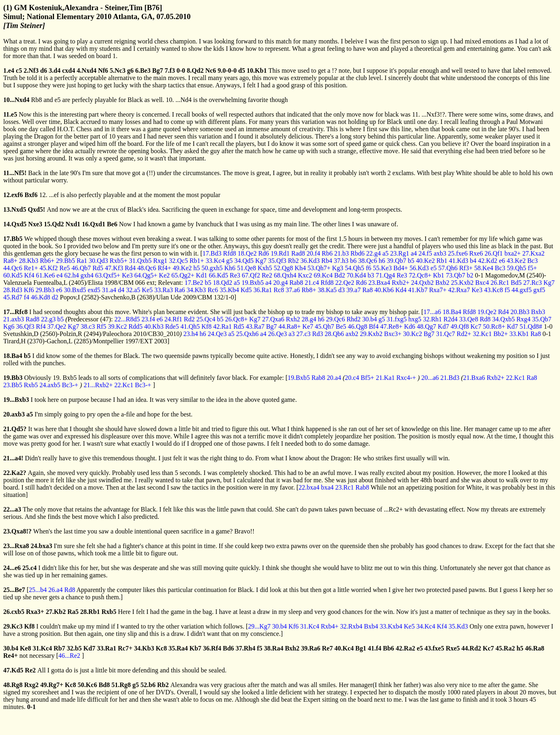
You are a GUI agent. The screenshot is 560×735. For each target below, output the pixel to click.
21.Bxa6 (474, 378)
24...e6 (12, 568)
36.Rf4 (212, 648)
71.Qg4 (385, 275)
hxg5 (415, 319)
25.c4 (29, 568)
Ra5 (73, 612)
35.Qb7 (542, 319)
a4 (414, 253)
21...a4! (13, 458)
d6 (44, 70)
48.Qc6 (147, 268)
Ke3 (127, 275)
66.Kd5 (218, 275)
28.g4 (309, 319)
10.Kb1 (257, 70)
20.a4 (334, 378)
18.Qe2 (247, 253)
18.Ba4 (452, 312)
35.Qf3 (277, 261)
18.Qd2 (223, 283)
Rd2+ (464, 334)
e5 (434, 268)
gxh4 (87, 275)
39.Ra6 (311, 648)
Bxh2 (292, 648)
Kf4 (29, 275)
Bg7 (158, 70)
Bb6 (389, 648)
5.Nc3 (118, 70)
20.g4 (281, 283)
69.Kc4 (323, 275)
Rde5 (172, 326)
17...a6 (432, 312)
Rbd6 (358, 253)
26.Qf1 (494, 253)
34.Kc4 (426, 626)
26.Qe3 (278, 334)
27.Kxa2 (533, 253)
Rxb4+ (330, 626)
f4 (27, 297)
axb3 (440, 253)
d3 (342, 290)
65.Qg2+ (183, 275)
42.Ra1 (223, 326)
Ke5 (147, 290)
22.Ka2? (15, 473)
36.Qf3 (25, 326)
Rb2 (293, 261)
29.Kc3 (13, 626)
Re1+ (31, 268)
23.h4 (191, 334)
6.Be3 (143, 70)
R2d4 (451, 319)
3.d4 (55, 70)
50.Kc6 (87, 685)
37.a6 (293, 290)
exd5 (94, 290)
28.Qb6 (335, 334)
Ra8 (368, 290)
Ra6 (180, 290)
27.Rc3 (532, 283)
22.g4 (374, 253)
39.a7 (354, 290)
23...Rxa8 (16, 546)
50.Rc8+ (494, 326)
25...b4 (38, 590)
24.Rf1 (173, 319)
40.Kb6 (384, 290)
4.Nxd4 (86, 70)
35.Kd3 (458, 626)
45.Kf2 (49, 268)
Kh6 (230, 268)
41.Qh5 (190, 326)
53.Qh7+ (319, 268)
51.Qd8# (531, 326)
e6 (502, 261)
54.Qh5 (355, 268)
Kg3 (338, 268)
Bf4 (374, 326)
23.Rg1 (400, 253)
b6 (353, 261)
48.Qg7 (427, 326)
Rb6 (327, 253)
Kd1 (202, 275)
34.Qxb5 (504, 319)
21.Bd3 (450, 378)
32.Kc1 (482, 334)
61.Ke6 (45, 275)
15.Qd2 (54, 224)
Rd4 (130, 268)
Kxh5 (265, 268)
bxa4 (327, 487)
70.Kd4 (357, 275)
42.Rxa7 (459, 290)
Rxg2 (32, 685)
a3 (292, 334)
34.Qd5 (244, 261)
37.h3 (341, 261)
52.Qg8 (283, 268)
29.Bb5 (66, 261)
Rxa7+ (438, 290)
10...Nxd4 (16, 100)
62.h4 (71, 275)
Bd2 (340, 275)
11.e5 (10, 114)
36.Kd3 (310, 261)
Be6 (112, 224)
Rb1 (442, 261)
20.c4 (352, 378)
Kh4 (301, 268)
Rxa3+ (35, 612)
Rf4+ (165, 268)
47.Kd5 (13, 670)
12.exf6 (13, 195)
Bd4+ (401, 268)
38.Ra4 (274, 648)
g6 (130, 70)
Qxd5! (36, 209)
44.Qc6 (13, 268)
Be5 (341, 326)
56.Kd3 (419, 268)
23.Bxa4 (379, 283)
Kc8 (161, 648)
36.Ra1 (263, 290)
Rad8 (298, 253)
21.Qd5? (15, 429)
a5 (386, 253)
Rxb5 (31, 385)
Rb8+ (309, 290)
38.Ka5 (327, 290)
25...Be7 (14, 590)
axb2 (352, 334)
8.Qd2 (195, 70)
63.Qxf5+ (108, 275)
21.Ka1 (385, 378)
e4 (59, 275)
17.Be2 (194, 283)
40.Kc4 (344, 648)
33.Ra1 (107, 648)
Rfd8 (229, 253)
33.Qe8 (469, 319)
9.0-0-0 (227, 70)
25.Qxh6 (247, 334)
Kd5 (246, 290)
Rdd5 (135, 326)
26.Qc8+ (236, 319)
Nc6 (211, 70)
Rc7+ (125, 648)
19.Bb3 (13, 378)
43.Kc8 (494, 290)
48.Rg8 (13, 685)
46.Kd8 (41, 297)
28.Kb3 (29, 261)
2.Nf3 (31, 70)
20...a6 (430, 378)
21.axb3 (14, 319)
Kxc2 (305, 275)
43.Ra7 (255, 326)
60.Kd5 (13, 275)
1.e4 (9, 70)
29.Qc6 (336, 319)
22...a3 (12, 509)
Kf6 (29, 290)
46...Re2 (69, 656)
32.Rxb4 (351, 626)
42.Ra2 (406, 648)
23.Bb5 (13, 385)
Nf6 (103, 70)
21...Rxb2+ (98, 385)
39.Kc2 (118, 326)
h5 (197, 268)
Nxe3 (35, 224)
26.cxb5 (14, 612)
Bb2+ (501, 334)
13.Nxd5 (15, 209)
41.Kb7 (418, 290)
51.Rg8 (121, 685)
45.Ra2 (505, 648)
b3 (371, 275)
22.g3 (48, 319)
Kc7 (476, 326)
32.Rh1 (432, 319)
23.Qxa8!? (17, 531)
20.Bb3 (520, 312)
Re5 (65, 268)
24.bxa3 (42, 546)
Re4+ (11, 656)
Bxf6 (31, 195)
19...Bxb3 (16, 400)
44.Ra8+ (290, 326)
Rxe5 (453, 648)
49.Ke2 (183, 268)
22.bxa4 (309, 487)
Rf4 (41, 326)
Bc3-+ (70, 385)
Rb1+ (197, 261)
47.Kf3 (114, 268)
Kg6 (9, 326)
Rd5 (98, 268)
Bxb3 (538, 312)
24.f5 (425, 253)
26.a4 (55, 590)
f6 (369, 268)
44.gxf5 (522, 290)
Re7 (328, 648)
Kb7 (196, 648)
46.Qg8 (358, 326)
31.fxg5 (397, 319)
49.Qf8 (460, 326)
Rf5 (102, 326)
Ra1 (82, 261)
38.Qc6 (368, 261)
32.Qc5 (178, 261)
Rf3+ (466, 268)
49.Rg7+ (52, 685)
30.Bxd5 (75, 290)
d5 (242, 70)
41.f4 (375, 648)
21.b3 (342, 253)
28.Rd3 (13, 290)
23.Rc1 (345, 487)
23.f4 (148, 319)
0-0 (181, 70)
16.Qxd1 (94, 224)
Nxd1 (73, 224)
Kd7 (443, 326)
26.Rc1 (500, 283)
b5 (411, 261)
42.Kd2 (488, 261)
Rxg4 (524, 319)
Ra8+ (10, 261)
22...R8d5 (127, 319)
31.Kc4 (310, 626)
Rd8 (485, 319)
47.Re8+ (391, 326)
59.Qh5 (517, 268)
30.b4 (370, 319)
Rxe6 (476, 253)
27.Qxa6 (273, 319)
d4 (121, 290)
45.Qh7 (324, 326)
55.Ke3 (382, 268)
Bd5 (516, 283)
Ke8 (26, 648)
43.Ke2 (516, 261)
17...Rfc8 (15, 312)
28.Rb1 (90, 612)
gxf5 (539, 290)
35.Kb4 (229, 290)
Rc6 (213, 290)
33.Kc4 (215, 261)
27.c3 (304, 334)
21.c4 (312, 283)
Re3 (235, 275)
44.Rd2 (471, 648)
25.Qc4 (206, 319)
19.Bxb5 (253, 283)
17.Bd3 (212, 253)
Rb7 (59, 648)
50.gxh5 (212, 268)
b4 (473, 261)
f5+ (532, 268)
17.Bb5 (13, 239)
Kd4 (401, 290)
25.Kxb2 (463, 283)
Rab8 (296, 283)
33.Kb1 (519, 334)
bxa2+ (512, 253)
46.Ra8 (535, 648)
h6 (382, 261)
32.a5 (133, 290)
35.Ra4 (178, 648)
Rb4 (327, 261)
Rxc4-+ (406, 378)
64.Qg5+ (146, 275)
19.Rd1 (280, 253)
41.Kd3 (459, 261)
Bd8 (104, 685)
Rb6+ (47, 261)
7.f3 (170, 70)
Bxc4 (482, 283)
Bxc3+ (393, 334)
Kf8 (206, 326)
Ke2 (164, 275)
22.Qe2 (345, 283)
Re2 (267, 275)
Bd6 (229, 648)
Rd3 (318, 334)
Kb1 (439, 275)
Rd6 (264, 253)
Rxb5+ (119, 261)
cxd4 (69, 70)
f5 (507, 290)
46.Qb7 (81, 268)
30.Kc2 (413, 334)
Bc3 (532, 261)
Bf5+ (367, 378)
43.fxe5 (434, 648)
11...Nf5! (15, 173)
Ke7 (308, 326)
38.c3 (88, 326)
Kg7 (261, 261)
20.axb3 (14, 414)
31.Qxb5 (141, 261)
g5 (229, 261)
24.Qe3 (217, 334)
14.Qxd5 (15, 224)
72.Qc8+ (420, 275)
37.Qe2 (57, 326)
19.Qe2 (487, 312)
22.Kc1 (516, 378)
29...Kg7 (259, 626)
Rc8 (279, 290)
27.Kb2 (56, 612)
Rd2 (189, 319)
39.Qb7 (397, 261)
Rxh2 (293, 319)
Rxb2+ (401, 283)
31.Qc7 (446, 334)
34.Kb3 (197, 290)
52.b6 (148, 685)
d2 (55, 297)
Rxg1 (160, 261)
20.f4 (313, 253)
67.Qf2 (251, 275)
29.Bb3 (45, 290)
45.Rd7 (13, 297)
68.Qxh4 (285, 275)
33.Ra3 (164, 290)
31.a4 (109, 290)
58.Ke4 (484, 268)
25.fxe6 (458, 253)
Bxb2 (442, 283)
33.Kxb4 (391, 626)
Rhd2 (354, 319)
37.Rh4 (245, 648)
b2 (470, 275)
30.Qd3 (99, 261)
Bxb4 (371, 626)
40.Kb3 (154, 326)
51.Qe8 (247, 268)
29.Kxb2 (371, 334)
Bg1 (361, 648)
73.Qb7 (456, 275)
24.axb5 (50, 385)
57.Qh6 (448, 268)
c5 (19, 70)
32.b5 (74, 648)
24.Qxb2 (422, 283)
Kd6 (410, 326)
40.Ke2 (425, 261)
